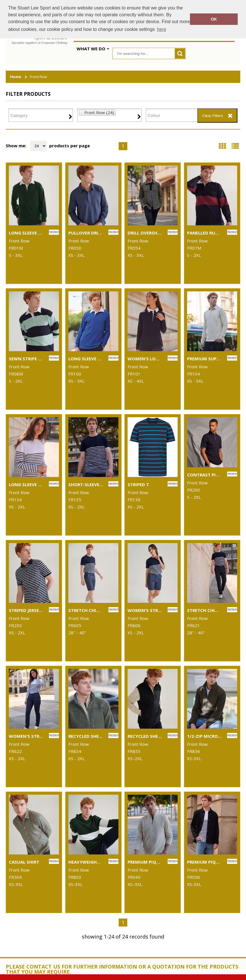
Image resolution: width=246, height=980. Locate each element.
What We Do (91, 49)
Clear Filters (213, 116)
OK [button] (214, 19)
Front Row (38, 77)
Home (16, 77)
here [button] (162, 29)
